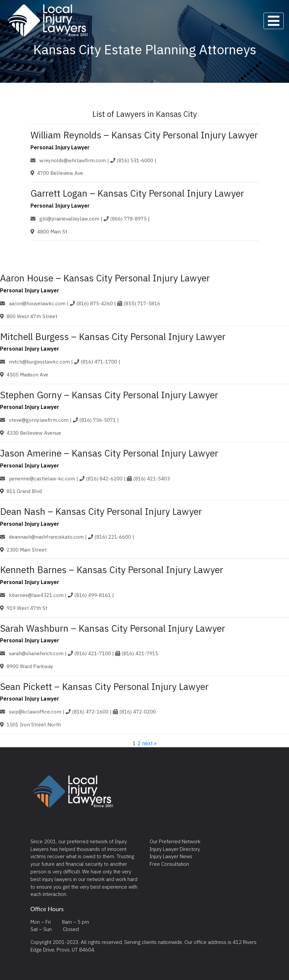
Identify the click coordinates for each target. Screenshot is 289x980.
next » (149, 743)
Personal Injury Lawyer (60, 147)
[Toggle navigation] (274, 21)
